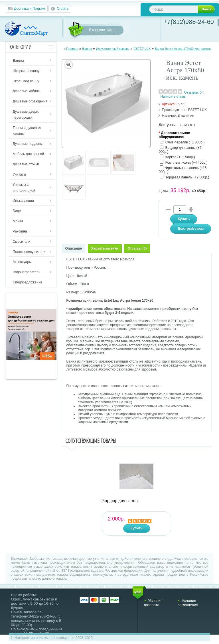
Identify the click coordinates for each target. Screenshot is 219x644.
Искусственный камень (113, 49)
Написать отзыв (173, 96)
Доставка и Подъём (30, 9)
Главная (72, 49)
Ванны (87, 49)
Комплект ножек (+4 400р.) (186, 162)
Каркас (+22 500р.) (180, 157)
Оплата (63, 9)
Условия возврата (153, 603)
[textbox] (178, 9)
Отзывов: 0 (193, 92)
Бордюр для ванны (120, 501)
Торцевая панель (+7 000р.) (187, 177)
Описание (73, 248)
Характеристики (105, 248)
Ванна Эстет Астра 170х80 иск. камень (183, 49)
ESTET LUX (142, 49)
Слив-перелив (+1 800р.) (185, 142)
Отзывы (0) (137, 248)
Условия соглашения (188, 603)
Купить (137, 528)
